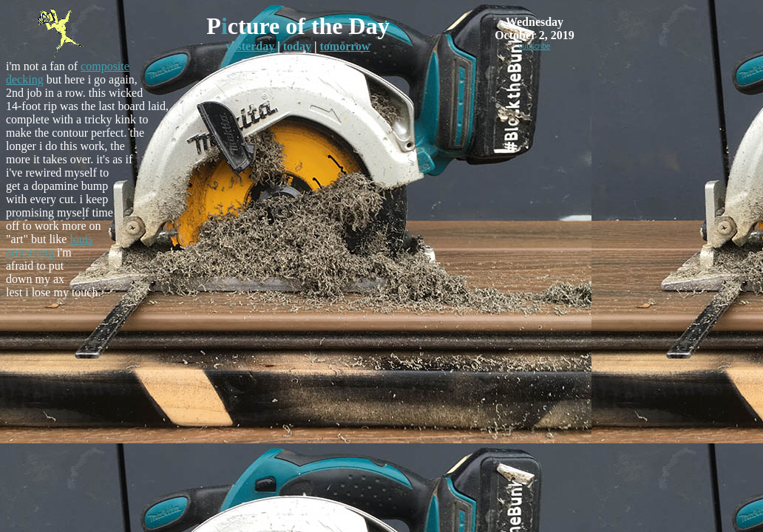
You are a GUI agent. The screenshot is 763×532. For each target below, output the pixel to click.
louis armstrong (50, 246)
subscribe (535, 46)
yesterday (250, 46)
